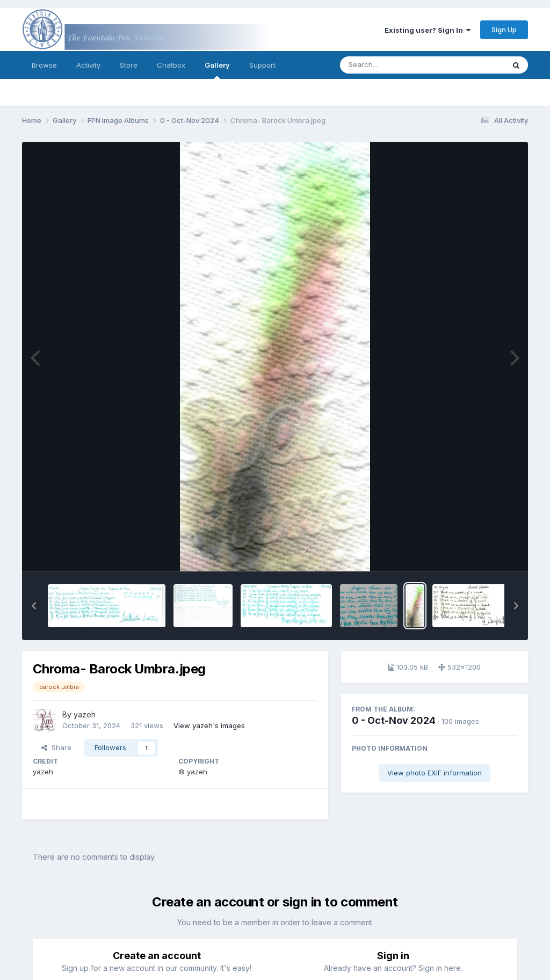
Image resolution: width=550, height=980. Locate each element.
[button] (34, 606)
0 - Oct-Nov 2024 (394, 720)
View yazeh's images (209, 725)
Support (262, 65)
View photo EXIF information (435, 773)
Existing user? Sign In (428, 30)
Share (56, 747)
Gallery (217, 70)
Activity (88, 65)
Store (129, 65)
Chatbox (171, 65)
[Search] (393, 65)
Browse (44, 65)
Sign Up (504, 30)
